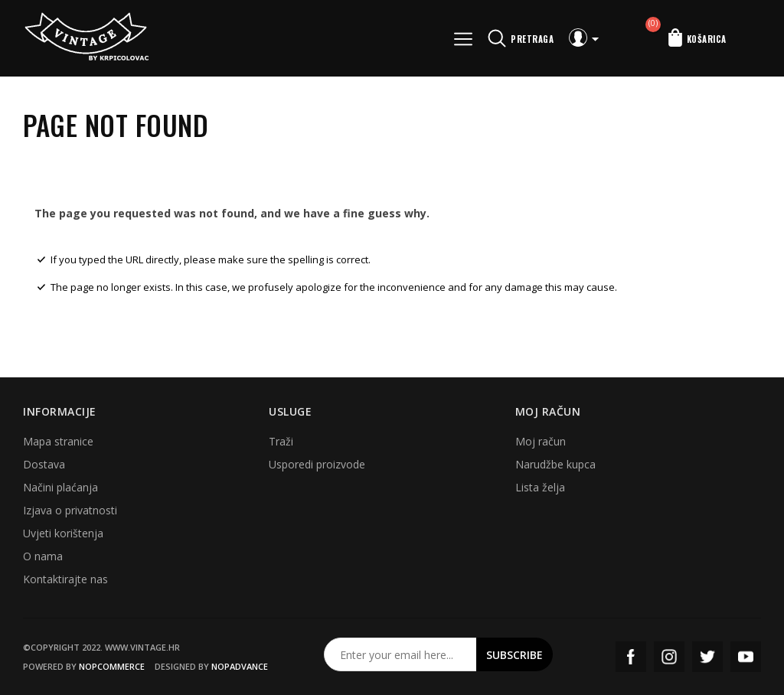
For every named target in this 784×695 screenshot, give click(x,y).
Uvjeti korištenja (63, 533)
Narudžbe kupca (555, 464)
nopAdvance (240, 666)
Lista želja (540, 487)
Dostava (44, 464)
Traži (281, 441)
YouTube (746, 657)
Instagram (669, 657)
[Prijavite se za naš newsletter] (400, 654)
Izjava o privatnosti (70, 510)
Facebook (631, 657)
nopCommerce (112, 666)
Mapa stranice (58, 441)
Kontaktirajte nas (65, 579)
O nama (43, 556)
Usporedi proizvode (317, 464)
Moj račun (541, 441)
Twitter (707, 657)
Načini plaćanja (60, 487)
